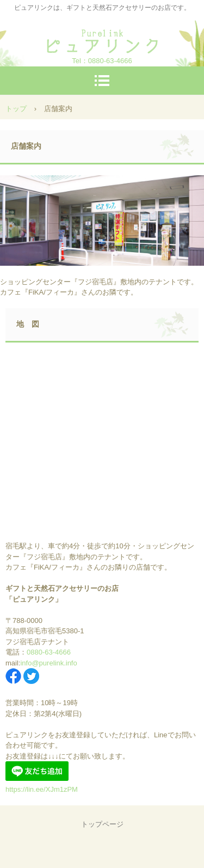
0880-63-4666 (110, 61)
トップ (16, 109)
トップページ (102, 824)
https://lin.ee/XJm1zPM (42, 789)
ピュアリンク (102, 38)
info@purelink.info (48, 663)
